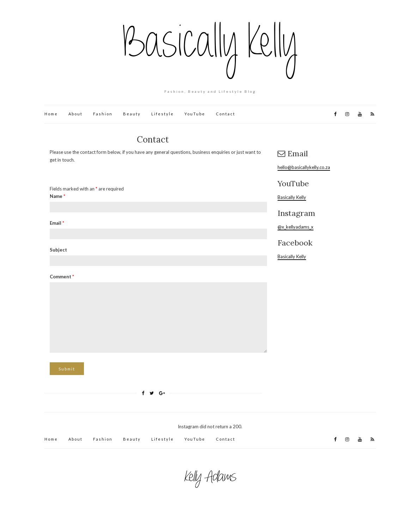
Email (57, 223)
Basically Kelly (292, 197)
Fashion (103, 114)
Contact (226, 114)
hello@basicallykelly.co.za (304, 167)
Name (57, 196)
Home (51, 114)
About (75, 114)
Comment (62, 277)
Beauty (132, 114)
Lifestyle (163, 114)
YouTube (195, 114)
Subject (58, 250)
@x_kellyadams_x (296, 227)
